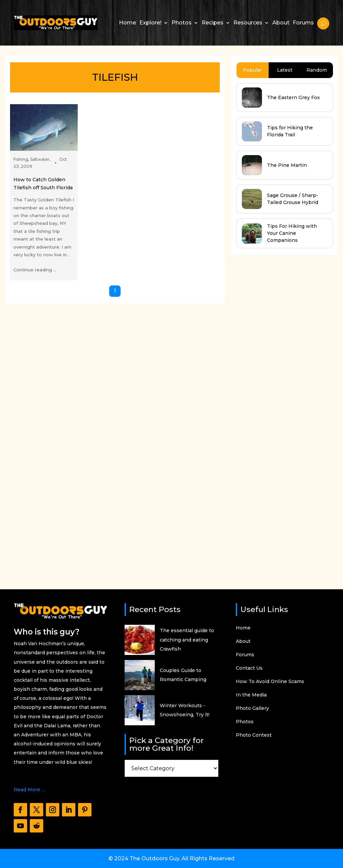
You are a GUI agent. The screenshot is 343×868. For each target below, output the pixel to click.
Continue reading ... (35, 270)
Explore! (150, 23)
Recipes (213, 23)
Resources (248, 23)
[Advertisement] (282, 416)
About (281, 23)
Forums (303, 23)
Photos (182, 23)
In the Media (251, 695)
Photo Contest (254, 735)
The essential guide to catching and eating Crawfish (187, 640)
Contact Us (249, 668)
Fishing (21, 159)
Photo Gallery (252, 709)
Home (127, 23)
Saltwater (40, 159)
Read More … (29, 790)
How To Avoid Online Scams (270, 682)
